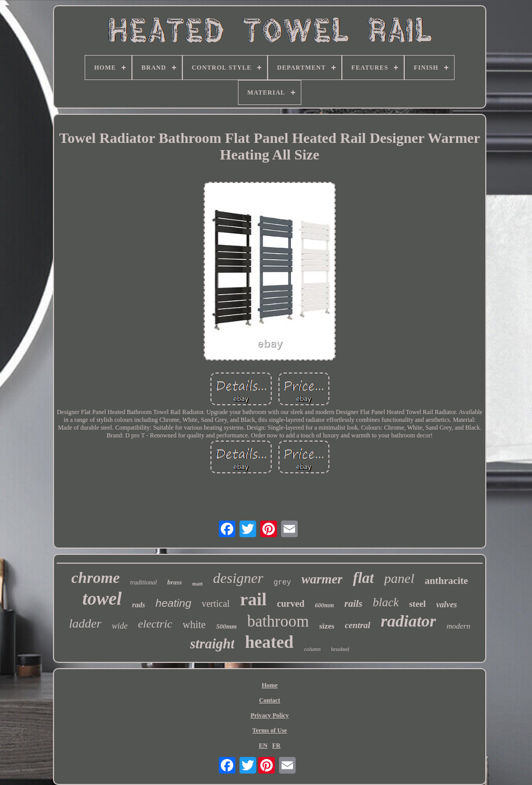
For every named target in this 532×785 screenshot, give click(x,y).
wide (119, 626)
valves (447, 604)
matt (197, 584)
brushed (340, 649)
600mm (324, 605)
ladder (85, 623)
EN (263, 746)
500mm (227, 626)
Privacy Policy (270, 715)
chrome (95, 577)
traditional (144, 582)
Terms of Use (270, 730)
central (358, 625)
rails (354, 603)
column (312, 649)
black (386, 602)
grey (283, 582)
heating (173, 603)
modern (458, 626)
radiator (409, 621)
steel (417, 604)
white (194, 624)
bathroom (278, 621)
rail (253, 599)
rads (138, 605)
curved (291, 604)
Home (270, 685)
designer (238, 578)
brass (175, 582)
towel (102, 599)
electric (155, 624)
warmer (322, 579)
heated (269, 642)
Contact (270, 700)
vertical (216, 604)
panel (400, 578)
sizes (327, 626)
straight (212, 644)
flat (363, 578)
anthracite (446, 581)
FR (276, 746)
